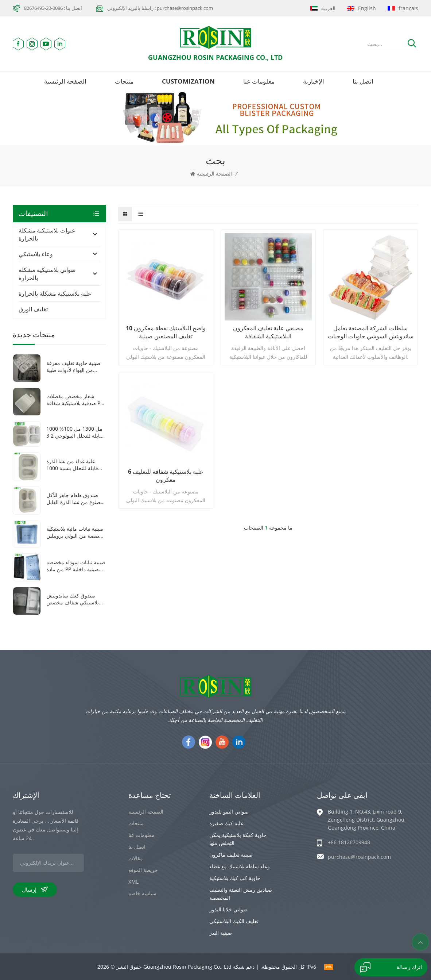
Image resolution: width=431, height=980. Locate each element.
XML (133, 882)
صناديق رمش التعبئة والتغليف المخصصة (241, 894)
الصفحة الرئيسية (65, 81)
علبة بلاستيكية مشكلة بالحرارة (55, 293)
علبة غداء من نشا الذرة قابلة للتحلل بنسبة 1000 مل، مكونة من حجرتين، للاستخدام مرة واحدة (72, 465)
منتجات (124, 81)
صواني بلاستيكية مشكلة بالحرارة (47, 274)
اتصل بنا (363, 81)
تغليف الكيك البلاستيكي (234, 921)
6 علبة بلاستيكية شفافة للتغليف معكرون (166, 476)
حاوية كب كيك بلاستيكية (235, 878)
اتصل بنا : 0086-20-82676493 (53, 8)
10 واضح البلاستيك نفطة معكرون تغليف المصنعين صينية (166, 332)
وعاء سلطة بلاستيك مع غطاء (240, 866)
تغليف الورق (33, 309)
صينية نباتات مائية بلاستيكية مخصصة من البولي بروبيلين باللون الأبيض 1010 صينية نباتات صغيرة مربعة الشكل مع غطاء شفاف (76, 532)
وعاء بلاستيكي (36, 254)
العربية (323, 8)
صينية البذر (221, 933)
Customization (188, 81)
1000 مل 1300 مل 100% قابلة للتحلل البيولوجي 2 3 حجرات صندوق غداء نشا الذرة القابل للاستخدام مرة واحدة (75, 432)
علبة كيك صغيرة (226, 823)
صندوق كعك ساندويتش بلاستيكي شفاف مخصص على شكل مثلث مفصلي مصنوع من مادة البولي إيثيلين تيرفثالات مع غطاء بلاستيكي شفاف (73, 599)
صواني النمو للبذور (229, 812)
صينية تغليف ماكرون (231, 855)
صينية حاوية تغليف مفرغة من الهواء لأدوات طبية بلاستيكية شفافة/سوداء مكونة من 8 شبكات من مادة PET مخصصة (73, 366)
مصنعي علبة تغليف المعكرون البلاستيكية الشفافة (268, 332)
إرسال (35, 889)
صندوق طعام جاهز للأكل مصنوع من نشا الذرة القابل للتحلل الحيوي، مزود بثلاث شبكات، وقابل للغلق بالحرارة (75, 499)
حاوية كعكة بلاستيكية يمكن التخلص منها (238, 839)
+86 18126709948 (349, 842)
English (362, 8)
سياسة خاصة (142, 893)
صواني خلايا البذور (228, 909)
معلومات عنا (259, 81)
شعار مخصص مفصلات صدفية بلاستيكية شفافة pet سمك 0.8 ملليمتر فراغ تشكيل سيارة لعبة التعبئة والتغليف (76, 400)
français (403, 8)
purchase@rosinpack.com (359, 857)
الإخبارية (314, 81)
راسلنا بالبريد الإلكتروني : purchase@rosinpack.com (160, 8)
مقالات (136, 858)
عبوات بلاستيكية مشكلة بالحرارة (47, 234)
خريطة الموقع (143, 870)
